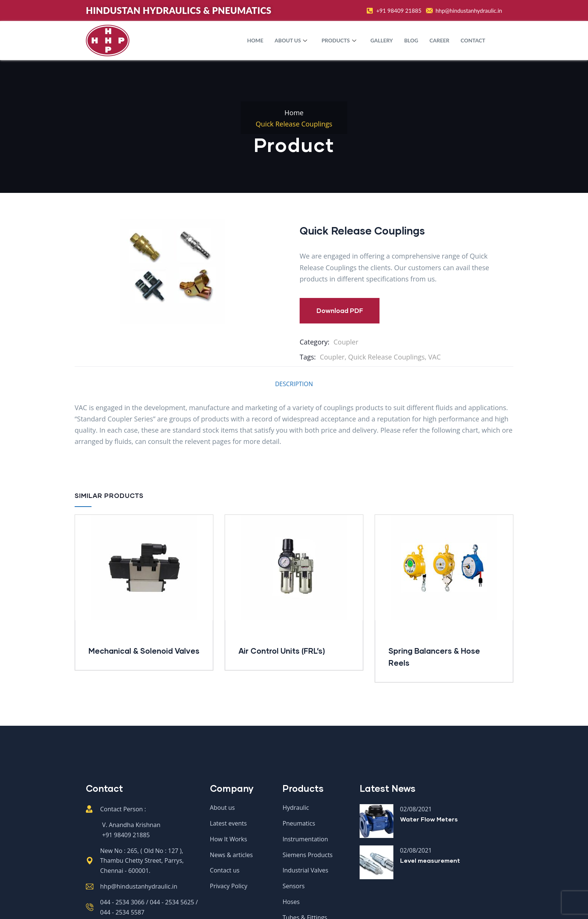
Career (439, 40)
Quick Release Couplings (386, 357)
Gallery (382, 40)
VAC (434, 357)
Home (255, 40)
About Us (292, 40)
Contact (473, 40)
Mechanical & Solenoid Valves (144, 651)
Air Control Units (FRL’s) (282, 651)
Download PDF (340, 311)
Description (294, 384)
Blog (411, 40)
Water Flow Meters (429, 819)
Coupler (346, 342)
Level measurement (430, 860)
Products (340, 40)
